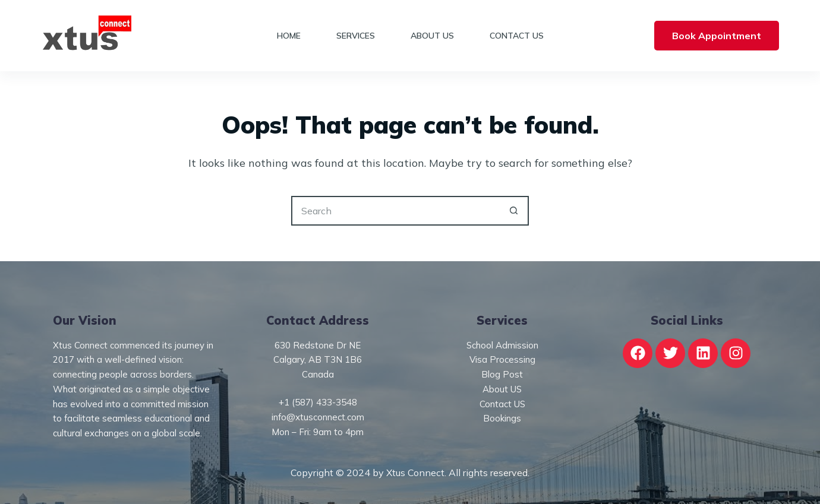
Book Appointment (717, 36)
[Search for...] (395, 211)
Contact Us (517, 36)
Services (356, 36)
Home (289, 36)
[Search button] (514, 211)
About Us (432, 36)
